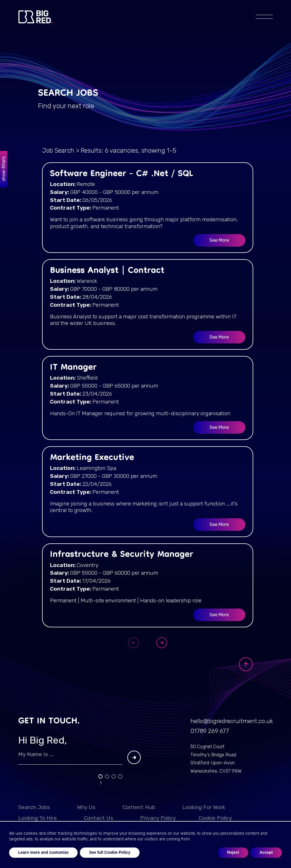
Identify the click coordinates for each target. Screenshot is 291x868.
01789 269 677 (202, 738)
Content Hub (139, 815)
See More (219, 241)
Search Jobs (34, 815)
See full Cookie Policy (110, 852)
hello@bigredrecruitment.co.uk (227, 727)
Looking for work (204, 815)
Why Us (86, 815)
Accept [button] (266, 852)
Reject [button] (233, 852)
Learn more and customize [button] (43, 852)
